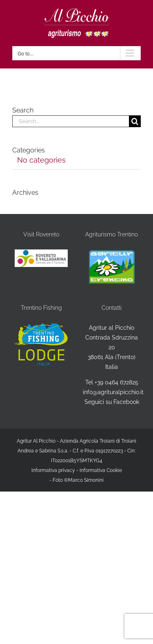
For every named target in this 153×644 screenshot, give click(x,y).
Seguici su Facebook (112, 402)
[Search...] (71, 121)
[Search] (135, 121)
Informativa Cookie (101, 470)
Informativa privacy (53, 470)
